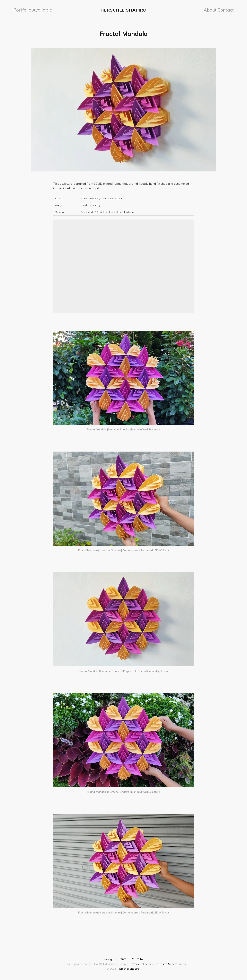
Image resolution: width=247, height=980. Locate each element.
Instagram (110, 958)
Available (36, 9)
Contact (227, 9)
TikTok (125, 958)
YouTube (138, 958)
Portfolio (20, 9)
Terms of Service (167, 963)
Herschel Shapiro (123, 9)
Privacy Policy (139, 963)
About (214, 9)
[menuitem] (20, 10)
